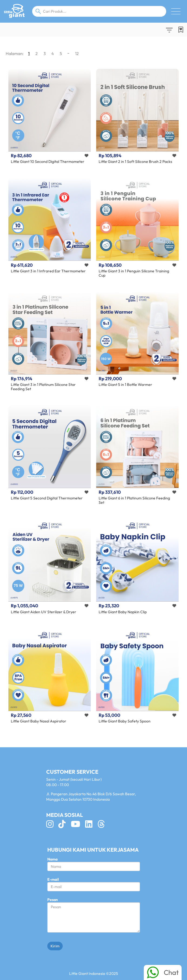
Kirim (55, 946)
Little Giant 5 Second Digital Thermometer (47, 498)
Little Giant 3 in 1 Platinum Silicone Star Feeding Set (43, 387)
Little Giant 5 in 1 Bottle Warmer (125, 385)
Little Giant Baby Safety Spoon (125, 721)
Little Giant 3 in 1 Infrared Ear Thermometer (48, 271)
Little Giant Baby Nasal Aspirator (39, 721)
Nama (52, 859)
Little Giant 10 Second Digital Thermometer (48, 162)
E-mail (53, 879)
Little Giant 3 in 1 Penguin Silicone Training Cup (134, 273)
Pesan (53, 900)
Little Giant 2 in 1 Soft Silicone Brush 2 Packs (135, 162)
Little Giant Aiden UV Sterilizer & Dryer (44, 612)
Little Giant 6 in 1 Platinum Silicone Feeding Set (134, 500)
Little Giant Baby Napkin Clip (123, 612)
